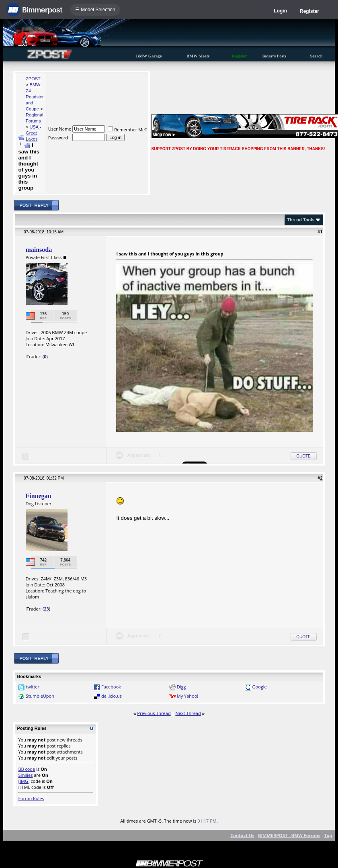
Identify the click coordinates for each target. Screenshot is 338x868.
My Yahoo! (187, 696)
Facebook (111, 687)
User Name (60, 129)
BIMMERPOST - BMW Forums (289, 835)
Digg (181, 687)
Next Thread (188, 713)
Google (260, 687)
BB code (27, 769)
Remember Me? (127, 130)
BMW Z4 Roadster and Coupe (35, 97)
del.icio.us (112, 696)
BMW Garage (149, 56)
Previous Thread (154, 713)
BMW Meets (198, 56)
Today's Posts (274, 56)
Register (309, 11)
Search (316, 56)
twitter (33, 687)
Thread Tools (301, 220)
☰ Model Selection (95, 10)
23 (46, 609)
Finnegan (38, 496)
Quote (304, 456)
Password (58, 138)
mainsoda (39, 250)
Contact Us (242, 835)
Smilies (25, 775)
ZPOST (33, 79)
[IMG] (24, 781)
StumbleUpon (40, 696)
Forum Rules (31, 798)
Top (328, 835)
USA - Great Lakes (33, 133)
